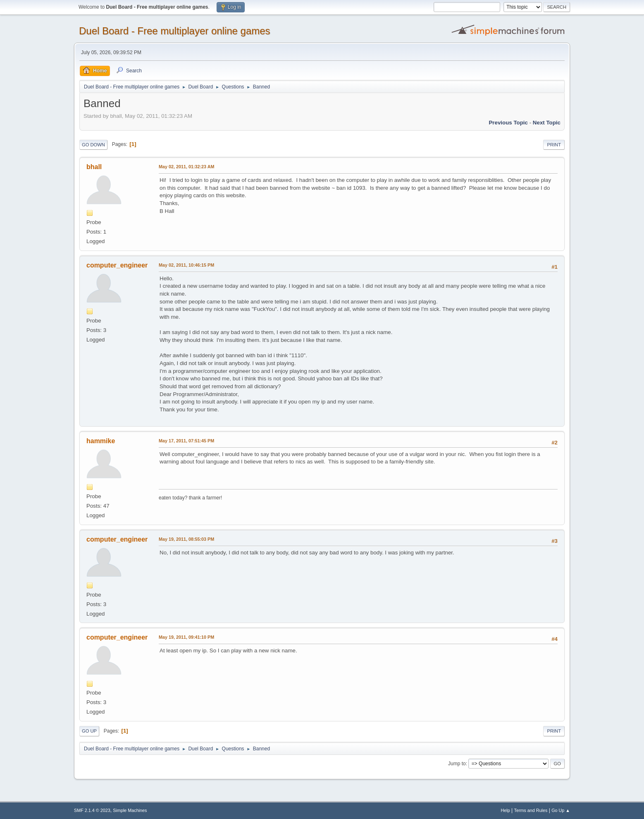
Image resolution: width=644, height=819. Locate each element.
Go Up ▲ (561, 810)
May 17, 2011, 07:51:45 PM (186, 441)
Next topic (547, 123)
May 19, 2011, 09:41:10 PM (186, 637)
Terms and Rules (531, 810)
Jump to (457, 764)
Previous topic (508, 123)
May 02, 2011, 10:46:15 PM (186, 265)
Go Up (89, 731)
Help (506, 810)
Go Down (93, 145)
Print (554, 145)
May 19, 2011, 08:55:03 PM (186, 539)
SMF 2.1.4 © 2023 (92, 810)
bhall (94, 167)
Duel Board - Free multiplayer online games (175, 31)
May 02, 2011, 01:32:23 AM (186, 167)
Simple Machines (130, 810)
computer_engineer (117, 265)
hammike (101, 441)
